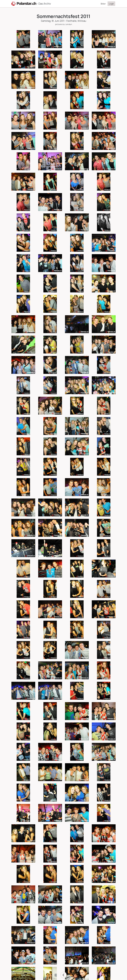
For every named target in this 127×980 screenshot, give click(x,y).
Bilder (103, 4)
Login (111, 4)
